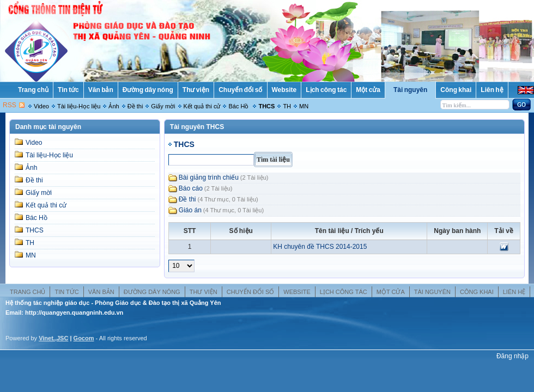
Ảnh (114, 106)
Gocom (84, 338)
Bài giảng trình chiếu (209, 177)
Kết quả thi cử (202, 106)
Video (41, 106)
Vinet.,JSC (53, 338)
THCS (266, 106)
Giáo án (190, 210)
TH (287, 106)
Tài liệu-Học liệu (79, 106)
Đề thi (135, 106)
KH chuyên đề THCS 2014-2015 (320, 247)
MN (304, 106)
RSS (10, 105)
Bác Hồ (239, 106)
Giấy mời (163, 106)
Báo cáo (191, 188)
